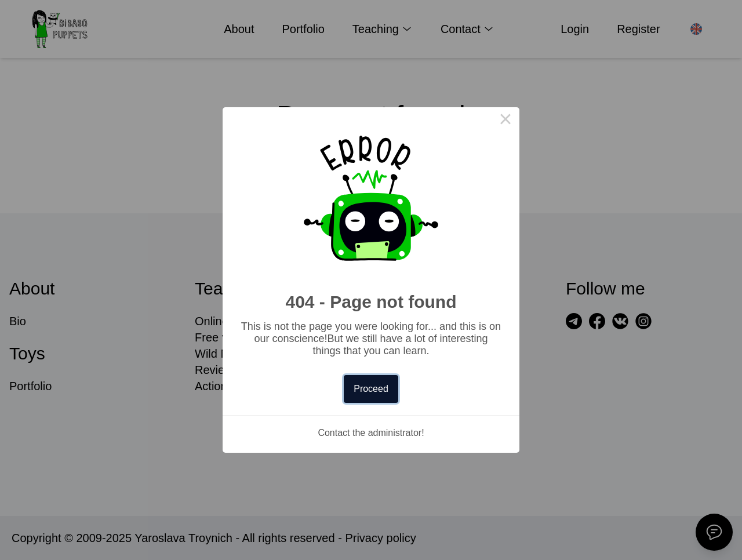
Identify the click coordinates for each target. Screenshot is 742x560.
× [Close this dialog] (505, 121)
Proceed (371, 389)
